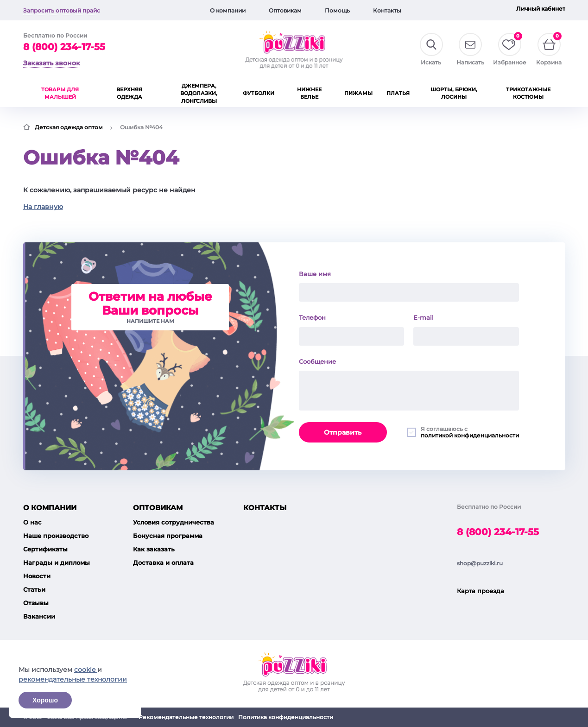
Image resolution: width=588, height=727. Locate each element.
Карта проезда (481, 591)
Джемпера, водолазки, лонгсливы (199, 93)
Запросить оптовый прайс (62, 10)
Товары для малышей (60, 93)
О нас (32, 522)
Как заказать (154, 549)
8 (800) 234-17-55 (64, 47)
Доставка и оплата (163, 563)
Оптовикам (285, 10)
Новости (37, 576)
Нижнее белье (309, 93)
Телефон (312, 317)
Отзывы (36, 603)
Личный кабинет (541, 9)
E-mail (424, 317)
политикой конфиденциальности (470, 435)
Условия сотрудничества (174, 522)
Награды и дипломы (57, 563)
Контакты (387, 10)
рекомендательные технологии (73, 679)
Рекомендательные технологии (186, 717)
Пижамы (358, 93)
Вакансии (39, 616)
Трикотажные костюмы (528, 93)
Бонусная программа (168, 536)
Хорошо (45, 700)
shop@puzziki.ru (480, 563)
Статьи (34, 589)
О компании (228, 10)
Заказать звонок (52, 63)
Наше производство (56, 536)
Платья (398, 93)
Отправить (343, 432)
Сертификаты (45, 549)
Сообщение (317, 361)
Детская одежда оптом (69, 127)
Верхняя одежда (129, 93)
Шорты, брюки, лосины (454, 93)
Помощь (337, 10)
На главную (43, 207)
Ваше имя (315, 274)
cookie (86, 670)
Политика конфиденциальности (286, 717)
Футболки (259, 93)
